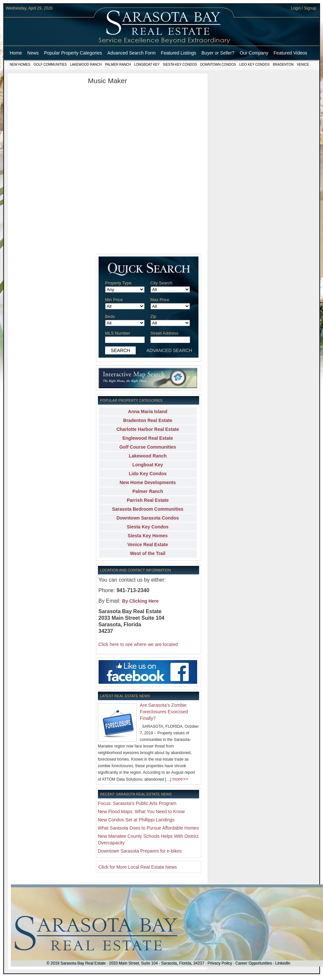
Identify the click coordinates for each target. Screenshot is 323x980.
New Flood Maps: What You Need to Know (141, 812)
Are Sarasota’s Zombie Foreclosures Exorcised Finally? (164, 712)
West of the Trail (148, 553)
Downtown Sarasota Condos (148, 518)
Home (16, 53)
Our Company (254, 53)
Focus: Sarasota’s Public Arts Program (137, 803)
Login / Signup (304, 8)
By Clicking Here (140, 601)
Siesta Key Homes (148, 536)
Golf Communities (50, 65)
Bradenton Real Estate (148, 420)
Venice (303, 65)
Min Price (114, 300)
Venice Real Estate (148, 545)
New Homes (20, 65)
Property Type (118, 283)
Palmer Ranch (118, 65)
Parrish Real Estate (148, 500)
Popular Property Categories (73, 53)
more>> (180, 779)
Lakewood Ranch (86, 65)
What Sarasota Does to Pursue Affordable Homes (149, 828)
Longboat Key (147, 65)
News (33, 53)
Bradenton (283, 65)
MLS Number (118, 333)
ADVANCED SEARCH (169, 350)
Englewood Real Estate (148, 438)
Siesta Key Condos (180, 65)
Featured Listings (179, 53)
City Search (161, 283)
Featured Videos (290, 53)
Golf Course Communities (148, 447)
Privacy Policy (220, 963)
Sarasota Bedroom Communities (148, 509)
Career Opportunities (254, 963)
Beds (110, 316)
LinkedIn (283, 963)
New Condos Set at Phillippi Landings (136, 820)
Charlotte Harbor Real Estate (148, 429)
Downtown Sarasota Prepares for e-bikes (140, 851)
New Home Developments (148, 482)
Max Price (160, 300)
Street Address (164, 333)
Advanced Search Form (132, 53)
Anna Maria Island (148, 412)
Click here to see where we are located (138, 644)
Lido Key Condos (254, 65)
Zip (153, 316)
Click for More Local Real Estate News (138, 867)
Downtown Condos (218, 65)
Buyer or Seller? (218, 53)
